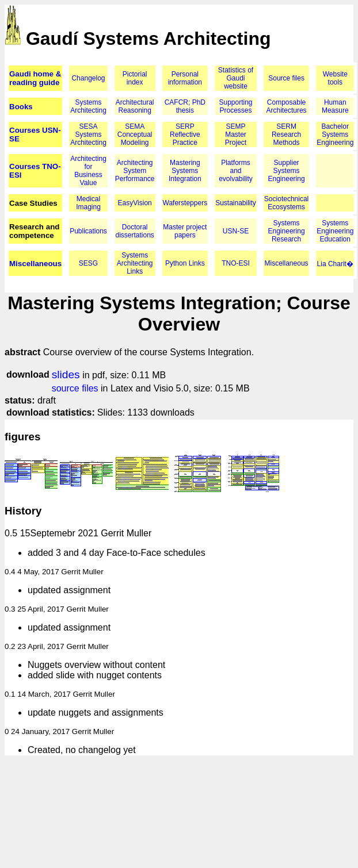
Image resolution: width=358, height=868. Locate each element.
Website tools (335, 78)
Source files (286, 78)
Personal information (185, 78)
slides (66, 375)
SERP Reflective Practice (185, 135)
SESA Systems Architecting (88, 135)
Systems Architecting (88, 106)
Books (21, 107)
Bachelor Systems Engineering (335, 135)
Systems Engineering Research (287, 231)
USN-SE (236, 231)
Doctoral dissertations (135, 231)
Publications (88, 231)
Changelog (88, 78)
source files (75, 388)
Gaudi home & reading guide (35, 78)
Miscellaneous (35, 264)
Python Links (185, 263)
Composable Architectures (287, 106)
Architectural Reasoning (135, 106)
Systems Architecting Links (135, 263)
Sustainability (236, 203)
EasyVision (135, 203)
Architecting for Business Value (88, 171)
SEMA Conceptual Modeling (135, 135)
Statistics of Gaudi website (236, 78)
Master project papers (185, 231)
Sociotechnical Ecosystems (286, 203)
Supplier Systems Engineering (287, 171)
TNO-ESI (236, 263)
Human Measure (335, 106)
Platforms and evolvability (236, 171)
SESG (88, 263)
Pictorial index (135, 78)
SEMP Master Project (236, 135)
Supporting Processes (235, 106)
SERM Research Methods (286, 135)
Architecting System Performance (135, 171)
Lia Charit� (335, 264)
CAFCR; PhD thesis (185, 106)
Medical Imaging (88, 203)
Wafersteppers (185, 203)
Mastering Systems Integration (185, 171)
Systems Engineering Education (335, 231)
